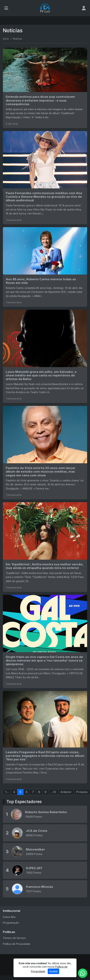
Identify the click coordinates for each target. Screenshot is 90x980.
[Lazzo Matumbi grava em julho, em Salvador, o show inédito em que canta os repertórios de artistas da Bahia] (45, 356)
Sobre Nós (9, 917)
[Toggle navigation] (6, 8)
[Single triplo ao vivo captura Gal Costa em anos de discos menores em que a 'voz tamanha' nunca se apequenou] (45, 641)
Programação (11, 923)
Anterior (66, 792)
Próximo (82, 792)
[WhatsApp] (83, 973)
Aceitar (53, 972)
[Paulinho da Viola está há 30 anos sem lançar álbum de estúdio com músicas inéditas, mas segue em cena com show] (45, 453)
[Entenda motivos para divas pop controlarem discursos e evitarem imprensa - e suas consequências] (45, 88)
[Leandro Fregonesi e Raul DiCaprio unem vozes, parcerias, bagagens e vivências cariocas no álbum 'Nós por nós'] (45, 737)
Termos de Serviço (14, 938)
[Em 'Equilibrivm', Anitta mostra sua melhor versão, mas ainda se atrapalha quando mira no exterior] (45, 547)
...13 (53, 792)
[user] (84, 8)
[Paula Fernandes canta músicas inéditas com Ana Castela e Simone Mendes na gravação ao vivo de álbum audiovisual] (45, 178)
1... (7, 792)
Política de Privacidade (17, 944)
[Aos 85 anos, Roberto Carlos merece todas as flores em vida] (45, 267)
